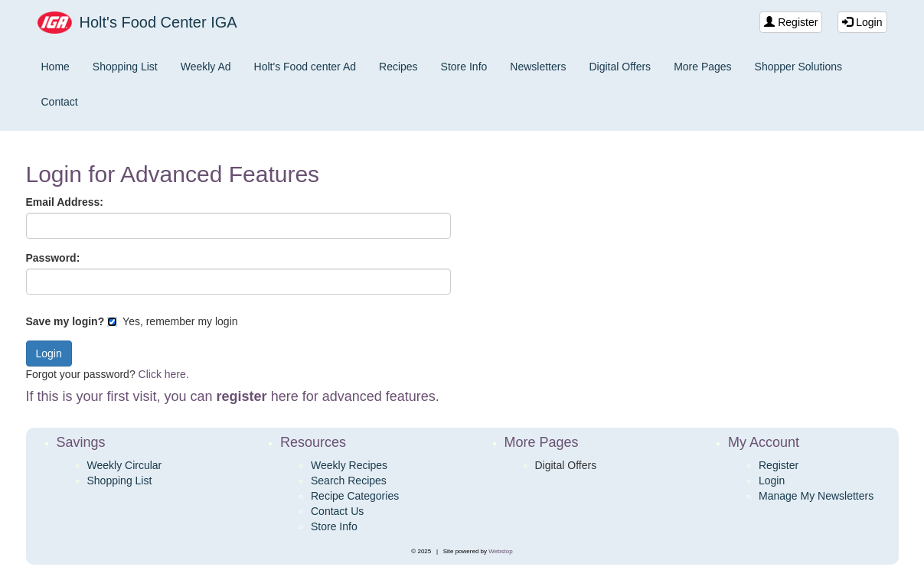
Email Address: (65, 202)
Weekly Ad (206, 67)
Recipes (398, 67)
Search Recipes (349, 481)
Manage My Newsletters (816, 496)
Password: (53, 258)
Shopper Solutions (798, 67)
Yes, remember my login (172, 321)
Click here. (164, 374)
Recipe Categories (355, 496)
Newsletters (538, 67)
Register (791, 22)
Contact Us (337, 511)
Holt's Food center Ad (305, 67)
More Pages (702, 67)
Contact (60, 102)
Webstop (500, 551)
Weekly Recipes (349, 465)
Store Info (464, 67)
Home (56, 67)
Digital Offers (620, 67)
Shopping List (125, 67)
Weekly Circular (125, 465)
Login (862, 22)
